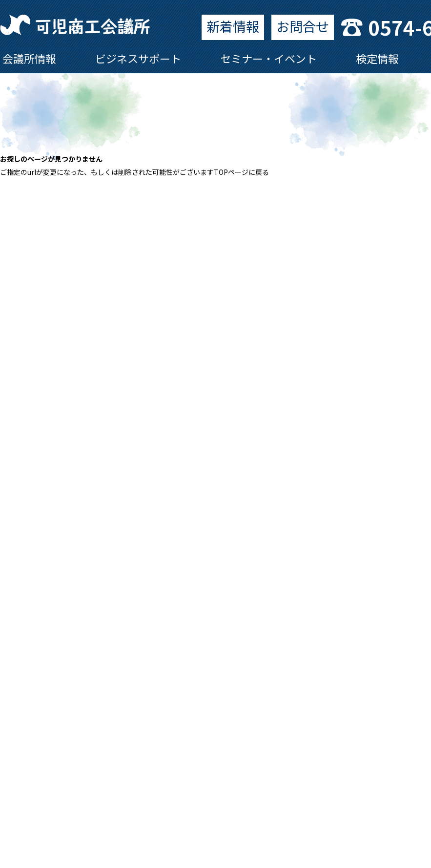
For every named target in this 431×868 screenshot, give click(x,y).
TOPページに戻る (241, 172)
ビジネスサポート (138, 58)
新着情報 (233, 26)
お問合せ (303, 26)
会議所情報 (29, 58)
